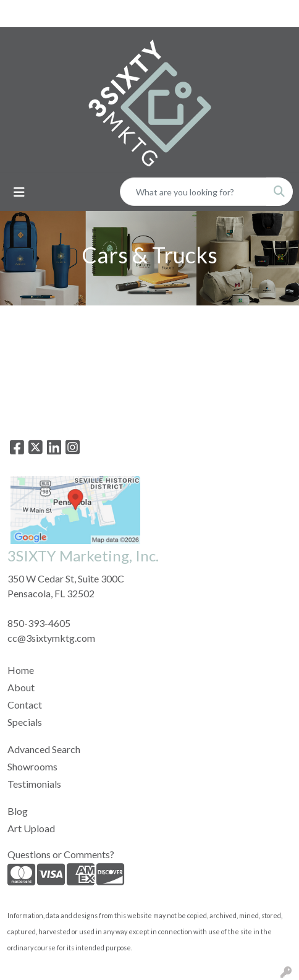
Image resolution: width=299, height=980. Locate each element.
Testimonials (34, 784)
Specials (25, 722)
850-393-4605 (39, 623)
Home (21, 670)
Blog (18, 811)
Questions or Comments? (61, 854)
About (21, 687)
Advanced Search (44, 749)
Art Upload (31, 828)
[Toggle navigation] (19, 192)
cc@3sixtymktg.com (51, 638)
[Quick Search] (193, 192)
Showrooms (32, 766)
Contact (25, 705)
